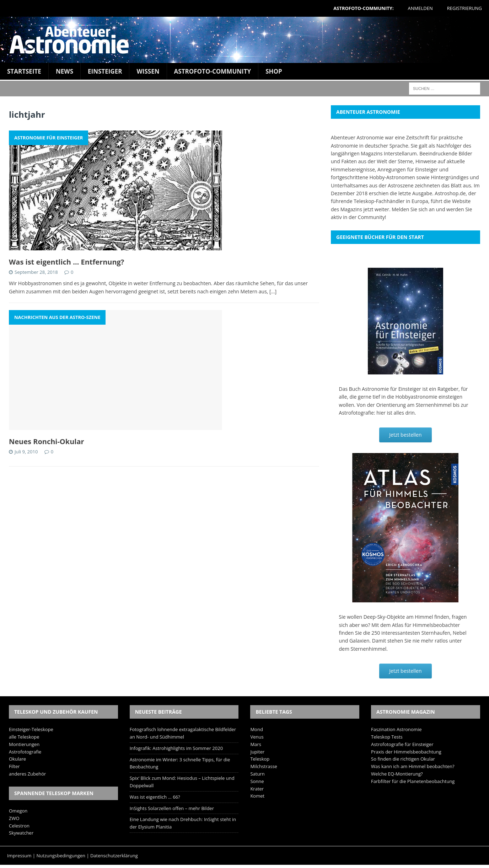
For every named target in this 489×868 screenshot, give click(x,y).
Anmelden (420, 8)
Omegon (18, 811)
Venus (257, 737)
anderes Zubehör (27, 774)
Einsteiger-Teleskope (31, 729)
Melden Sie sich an (413, 209)
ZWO (14, 818)
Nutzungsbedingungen (61, 856)
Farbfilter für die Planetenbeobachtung (413, 781)
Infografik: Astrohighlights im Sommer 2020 (176, 748)
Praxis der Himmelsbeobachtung (406, 752)
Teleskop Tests (387, 737)
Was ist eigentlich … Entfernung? (66, 262)
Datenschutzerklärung (114, 856)
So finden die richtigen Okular (403, 759)
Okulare (17, 759)
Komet (257, 796)
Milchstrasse (264, 766)
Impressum (19, 856)
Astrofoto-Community (213, 71)
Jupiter (257, 752)
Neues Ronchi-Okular (47, 441)
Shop (274, 71)
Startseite (24, 71)
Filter (14, 766)
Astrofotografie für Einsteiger (402, 744)
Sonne (257, 781)
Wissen (148, 71)
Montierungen (24, 744)
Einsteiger (105, 71)
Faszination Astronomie (396, 729)
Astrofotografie (25, 752)
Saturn (257, 774)
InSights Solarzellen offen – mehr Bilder (172, 808)
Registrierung (464, 8)
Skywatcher (21, 833)
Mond (256, 729)
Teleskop (260, 759)
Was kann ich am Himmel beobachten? (413, 766)
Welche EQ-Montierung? (397, 774)
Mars (256, 744)
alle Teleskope (24, 737)
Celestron (19, 826)
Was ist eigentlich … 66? (155, 797)
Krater (257, 789)
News (65, 71)
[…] (273, 291)
